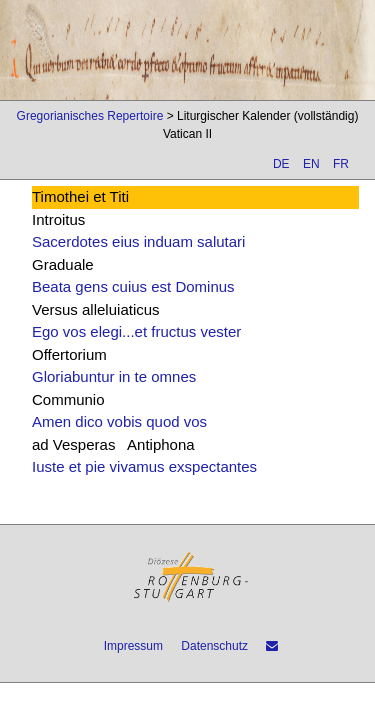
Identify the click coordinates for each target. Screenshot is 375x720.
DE (281, 164)
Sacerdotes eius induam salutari (138, 241)
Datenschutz (214, 646)
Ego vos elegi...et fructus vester (136, 331)
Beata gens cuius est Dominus (133, 286)
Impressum (133, 646)
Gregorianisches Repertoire (90, 116)
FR (341, 164)
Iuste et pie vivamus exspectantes (144, 466)
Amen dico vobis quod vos (119, 421)
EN (311, 164)
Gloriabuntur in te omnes (114, 376)
